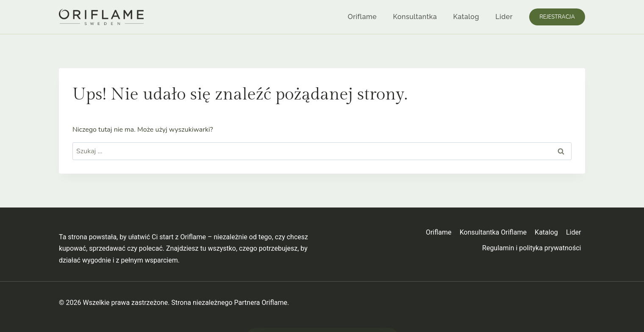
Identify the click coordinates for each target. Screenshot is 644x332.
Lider (504, 17)
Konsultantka (415, 17)
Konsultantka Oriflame (493, 232)
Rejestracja (557, 17)
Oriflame (362, 17)
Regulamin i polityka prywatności (532, 248)
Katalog (466, 17)
